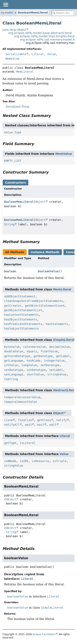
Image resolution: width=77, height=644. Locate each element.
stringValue (57, 374)
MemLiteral (25, 72)
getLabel (63, 356)
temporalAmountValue (21, 402)
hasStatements (57, 324)
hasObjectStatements (21, 319)
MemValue (12, 59)
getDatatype (43, 356)
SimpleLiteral (64, 340)
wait (29, 425)
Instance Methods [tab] (45, 252)
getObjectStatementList (23, 310)
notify (62, 420)
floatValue (49, 351)
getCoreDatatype (17, 356)
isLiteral (28, 443)
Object (41, 202)
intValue (11, 365)
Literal (38, 54)
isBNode (10, 461)
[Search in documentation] (63, 13)
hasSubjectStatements (21, 328)
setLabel (56, 370)
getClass (44, 420)
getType (10, 443)
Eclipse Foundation (44, 634)
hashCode (34, 361)
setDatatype (50, 365)
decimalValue (59, 347)
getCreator (13, 306)
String (9, 224)
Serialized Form (17, 107)
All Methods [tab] (15, 252)
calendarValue (34, 347)
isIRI (24, 461)
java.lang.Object (14, 30)
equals (32, 351)
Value (52, 54)
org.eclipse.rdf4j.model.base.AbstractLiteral (40, 33)
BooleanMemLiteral (33, 13)
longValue (29, 365)
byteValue (12, 347)
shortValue (35, 374)
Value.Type (13, 132)
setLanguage (14, 374)
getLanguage (14, 361)
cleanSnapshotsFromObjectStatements (34, 301)
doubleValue (14, 351)
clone (8, 420)
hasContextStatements (21, 315)
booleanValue (48, 271)
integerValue (54, 361)
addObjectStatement (20, 296)
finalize (25, 420)
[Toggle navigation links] (6, 5)
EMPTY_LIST (13, 161)
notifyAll (12, 425)
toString (11, 379)
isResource (40, 461)
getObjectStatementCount (45, 306)
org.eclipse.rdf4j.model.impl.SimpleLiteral (45, 36)
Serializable (16, 54)
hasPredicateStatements (23, 324)
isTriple (59, 461)
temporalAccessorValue (22, 397)
